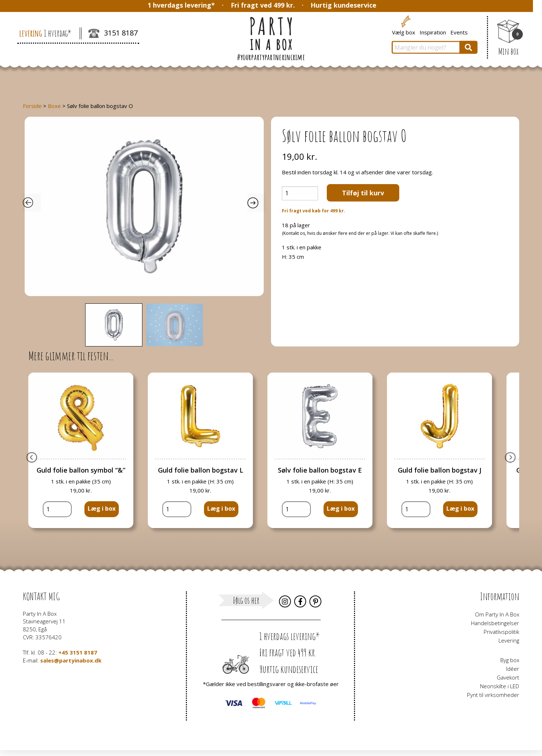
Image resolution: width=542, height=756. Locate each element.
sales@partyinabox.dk (71, 660)
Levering (509, 640)
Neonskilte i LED (500, 686)
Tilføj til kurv (363, 193)
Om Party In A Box (497, 614)
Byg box (510, 660)
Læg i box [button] (102, 508)
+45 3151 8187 (78, 652)
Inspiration (433, 32)
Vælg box (404, 32)
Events (459, 32)
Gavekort (508, 677)
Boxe (54, 106)
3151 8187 (113, 34)
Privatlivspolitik (501, 632)
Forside (32, 106)
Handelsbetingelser (495, 623)
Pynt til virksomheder (493, 695)
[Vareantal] (300, 193)
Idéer (513, 669)
